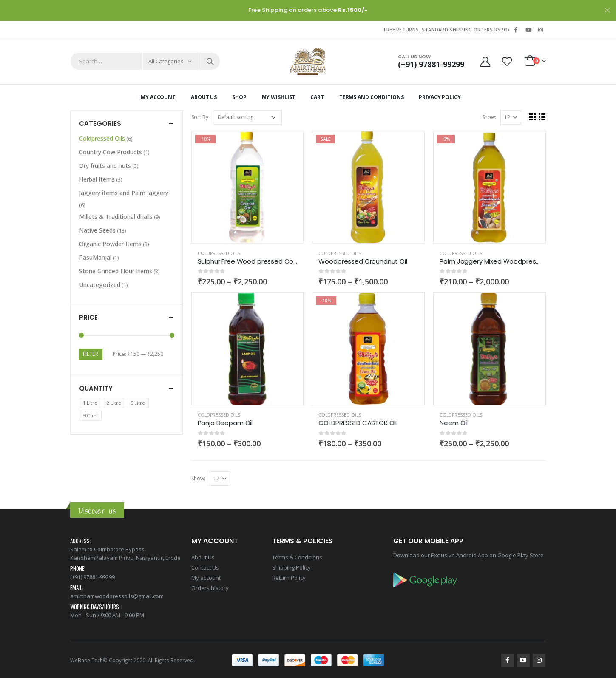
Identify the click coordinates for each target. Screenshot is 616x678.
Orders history (210, 588)
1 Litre (90, 403)
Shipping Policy (291, 567)
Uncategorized (100, 285)
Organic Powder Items (110, 244)
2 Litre (114, 403)
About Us (204, 97)
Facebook (508, 660)
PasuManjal (95, 257)
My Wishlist (279, 97)
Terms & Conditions (297, 557)
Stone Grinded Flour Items (116, 271)
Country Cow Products (111, 152)
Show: (489, 117)
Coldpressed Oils (219, 253)
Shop (239, 97)
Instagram (539, 660)
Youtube (523, 660)
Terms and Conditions (372, 97)
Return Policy (289, 578)
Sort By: (200, 117)
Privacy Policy (440, 97)
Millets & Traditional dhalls (116, 217)
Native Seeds (97, 230)
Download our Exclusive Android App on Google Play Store (468, 555)
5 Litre (138, 403)
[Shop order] (248, 117)
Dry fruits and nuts (105, 166)
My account (206, 578)
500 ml (90, 416)
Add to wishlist (293, 254)
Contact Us (205, 567)
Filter (91, 354)
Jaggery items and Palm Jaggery (124, 193)
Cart (317, 97)
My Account (158, 97)
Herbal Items (97, 179)
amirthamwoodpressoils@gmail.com (117, 596)
